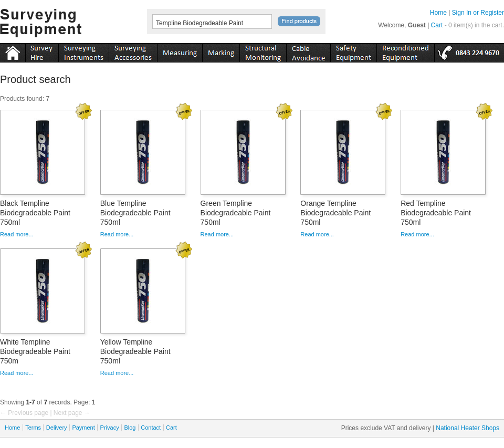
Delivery (57, 428)
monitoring (263, 51)
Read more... (17, 234)
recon (405, 51)
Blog (130, 428)
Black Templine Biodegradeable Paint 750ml (35, 213)
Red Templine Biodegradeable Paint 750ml (436, 213)
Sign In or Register (478, 13)
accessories (133, 51)
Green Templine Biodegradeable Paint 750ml (236, 213)
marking (221, 51)
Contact (151, 428)
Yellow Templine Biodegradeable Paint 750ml (135, 351)
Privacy (110, 428)
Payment (83, 428)
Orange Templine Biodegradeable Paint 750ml (335, 213)
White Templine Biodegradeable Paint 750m (35, 351)
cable (308, 51)
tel (469, 51)
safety (353, 51)
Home (438, 13)
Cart (437, 25)
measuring (180, 51)
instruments (42, 51)
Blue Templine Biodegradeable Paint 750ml (135, 213)
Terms (33, 428)
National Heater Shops (468, 428)
